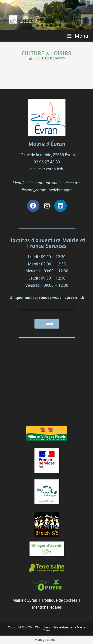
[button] (33, 26)
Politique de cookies (60, 600)
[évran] (47, 384)
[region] (46, 15)
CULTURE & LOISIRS (51, 58)
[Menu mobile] (78, 36)
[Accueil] (30, 58)
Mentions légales (47, 607)
